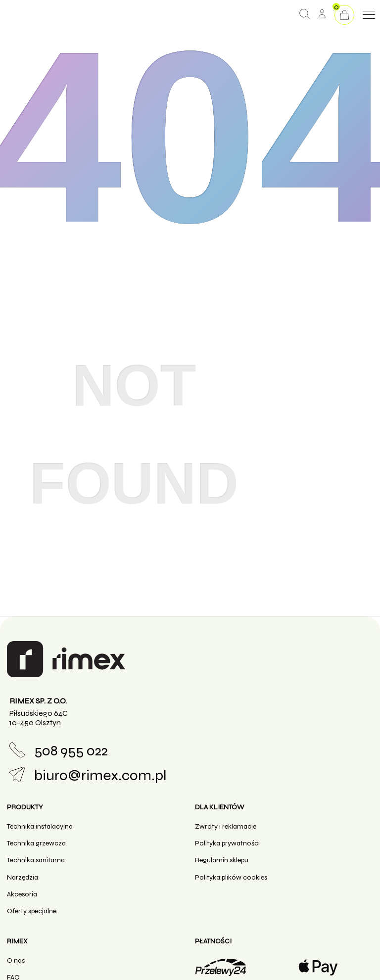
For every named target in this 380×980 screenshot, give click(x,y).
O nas (16, 960)
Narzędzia (23, 877)
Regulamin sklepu (222, 860)
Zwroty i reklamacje (226, 826)
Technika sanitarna (36, 860)
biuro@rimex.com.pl (88, 775)
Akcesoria (22, 894)
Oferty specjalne (32, 911)
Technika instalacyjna (40, 826)
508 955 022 (59, 751)
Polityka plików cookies (231, 877)
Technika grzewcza (36, 843)
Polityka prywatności (227, 843)
